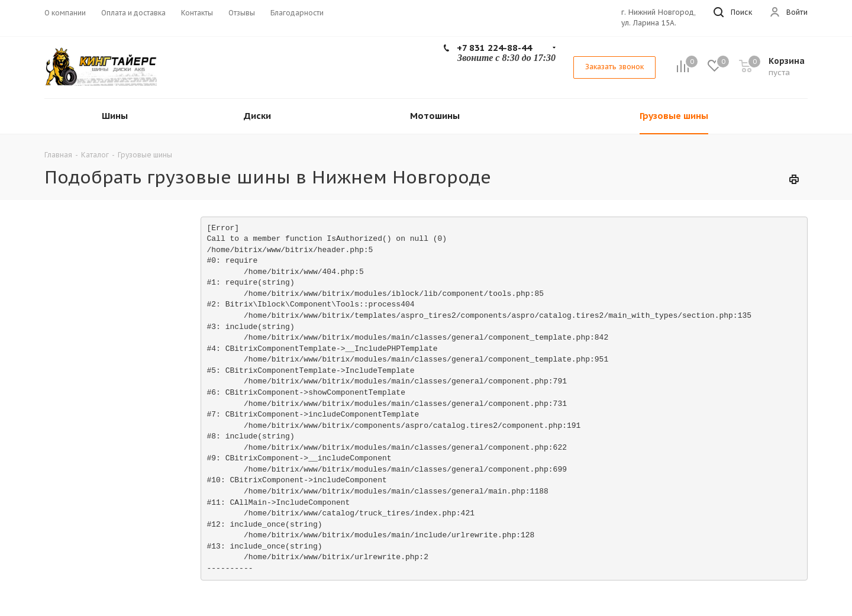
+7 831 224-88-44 (494, 48)
